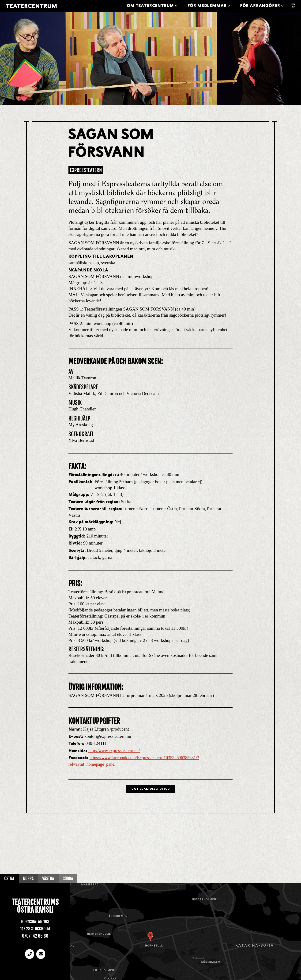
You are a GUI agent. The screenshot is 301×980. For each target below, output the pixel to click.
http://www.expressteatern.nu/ (115, 751)
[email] (41, 955)
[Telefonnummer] (29, 955)
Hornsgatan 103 (35, 922)
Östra (10, 879)
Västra (51, 879)
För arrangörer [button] (260, 6)
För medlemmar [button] (207, 6)
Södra (72, 879)
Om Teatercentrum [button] (150, 6)
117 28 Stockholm (35, 929)
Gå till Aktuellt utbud (150, 789)
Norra (30, 879)
